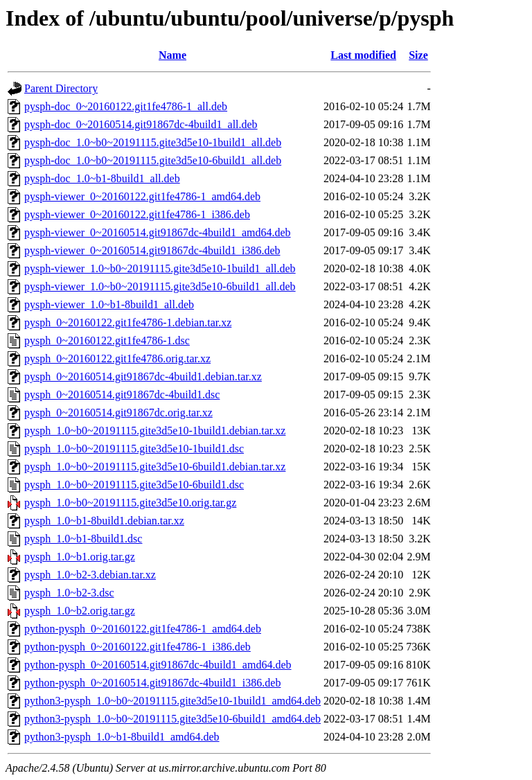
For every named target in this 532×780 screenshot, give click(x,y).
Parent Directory (61, 88)
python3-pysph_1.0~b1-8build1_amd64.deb (122, 737)
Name (172, 55)
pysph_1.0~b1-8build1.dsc (83, 539)
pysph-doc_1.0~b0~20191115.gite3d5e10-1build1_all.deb (153, 142)
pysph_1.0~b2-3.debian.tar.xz (90, 575)
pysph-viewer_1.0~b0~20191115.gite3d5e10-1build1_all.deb (160, 268)
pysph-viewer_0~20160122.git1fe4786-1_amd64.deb (142, 196)
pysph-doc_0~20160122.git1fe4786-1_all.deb (126, 106)
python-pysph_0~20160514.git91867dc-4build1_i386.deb (152, 683)
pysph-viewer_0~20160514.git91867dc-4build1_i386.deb (152, 250)
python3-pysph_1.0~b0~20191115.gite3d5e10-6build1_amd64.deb (172, 719)
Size (418, 55)
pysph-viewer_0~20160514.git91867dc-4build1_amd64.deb (158, 232)
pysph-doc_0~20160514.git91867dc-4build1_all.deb (141, 124)
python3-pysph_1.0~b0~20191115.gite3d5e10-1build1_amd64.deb (172, 701)
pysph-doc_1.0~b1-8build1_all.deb (102, 178)
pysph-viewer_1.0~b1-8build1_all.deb (109, 304)
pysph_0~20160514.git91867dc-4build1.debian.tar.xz (143, 376)
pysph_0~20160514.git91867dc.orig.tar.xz (118, 413)
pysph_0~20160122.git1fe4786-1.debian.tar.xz (128, 322)
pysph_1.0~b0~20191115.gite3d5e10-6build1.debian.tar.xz (155, 467)
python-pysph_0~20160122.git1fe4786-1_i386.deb (138, 647)
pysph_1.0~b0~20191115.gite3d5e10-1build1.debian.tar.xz (155, 431)
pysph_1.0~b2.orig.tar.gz (80, 611)
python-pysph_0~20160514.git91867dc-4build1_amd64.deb (158, 665)
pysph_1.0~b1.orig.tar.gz (80, 557)
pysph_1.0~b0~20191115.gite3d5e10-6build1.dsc (134, 485)
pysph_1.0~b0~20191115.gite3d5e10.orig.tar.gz (130, 503)
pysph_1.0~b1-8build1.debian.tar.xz (104, 521)
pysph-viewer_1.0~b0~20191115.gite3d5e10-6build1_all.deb (160, 286)
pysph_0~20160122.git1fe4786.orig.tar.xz (117, 358)
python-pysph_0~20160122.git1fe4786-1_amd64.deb (143, 629)
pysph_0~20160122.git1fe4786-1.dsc (107, 340)
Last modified (363, 55)
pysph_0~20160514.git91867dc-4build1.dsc (122, 395)
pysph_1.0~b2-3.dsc (69, 593)
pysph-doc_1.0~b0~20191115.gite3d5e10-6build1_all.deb (153, 160)
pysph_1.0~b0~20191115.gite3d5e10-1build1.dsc (134, 449)
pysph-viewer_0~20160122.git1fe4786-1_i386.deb (137, 214)
